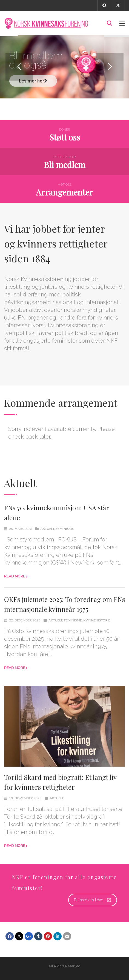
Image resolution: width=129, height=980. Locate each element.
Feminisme (65, 529)
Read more (15, 576)
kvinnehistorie (97, 620)
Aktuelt (47, 529)
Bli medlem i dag (92, 900)
